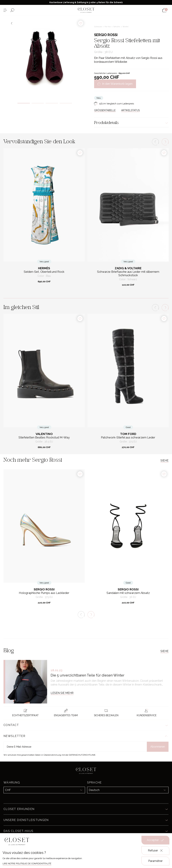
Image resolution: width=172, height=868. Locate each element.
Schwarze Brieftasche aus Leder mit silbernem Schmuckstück (128, 274)
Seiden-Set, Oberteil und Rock (44, 272)
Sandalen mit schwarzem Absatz (128, 593)
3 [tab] (52, 103)
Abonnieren (158, 747)
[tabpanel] (45, 57)
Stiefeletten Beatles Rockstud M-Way (44, 437)
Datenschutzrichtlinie (82, 755)
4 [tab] (66, 103)
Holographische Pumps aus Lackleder (44, 593)
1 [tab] (24, 103)
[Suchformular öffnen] (12, 10)
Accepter (155, 840)
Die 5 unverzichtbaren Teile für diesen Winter (87, 675)
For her (108, 27)
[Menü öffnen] (5, 10)
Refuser (155, 851)
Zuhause (98, 27)
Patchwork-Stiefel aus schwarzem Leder (128, 437)
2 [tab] (38, 103)
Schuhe (117, 27)
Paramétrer (155, 861)
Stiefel (126, 27)
